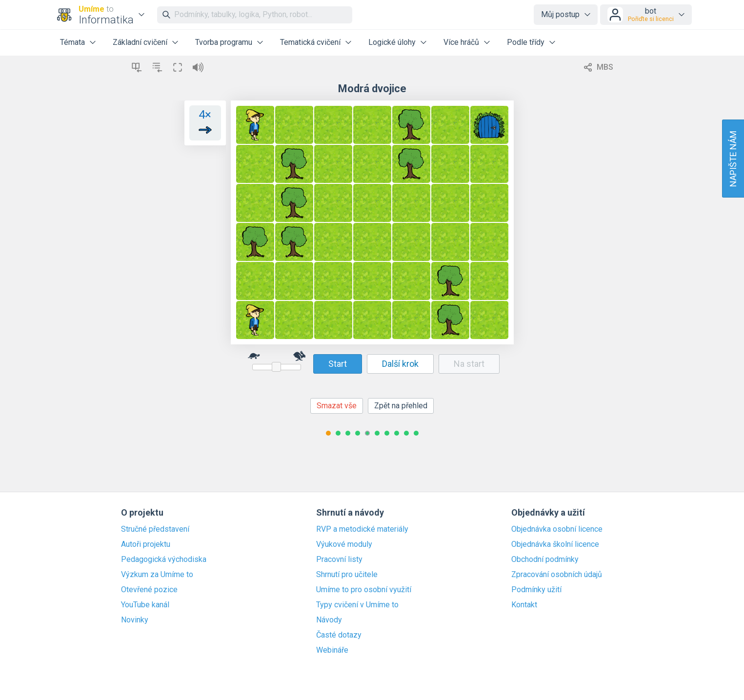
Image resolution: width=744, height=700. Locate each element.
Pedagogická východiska (164, 560)
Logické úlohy (392, 42)
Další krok (400, 364)
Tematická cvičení (310, 42)
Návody (329, 620)
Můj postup (560, 14)
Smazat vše (337, 406)
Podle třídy (526, 42)
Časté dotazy (339, 635)
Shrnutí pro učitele (347, 575)
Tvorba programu (224, 42)
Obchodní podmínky (545, 560)
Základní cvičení (140, 42)
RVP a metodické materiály (362, 529)
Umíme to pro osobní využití (364, 590)
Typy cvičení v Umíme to (357, 605)
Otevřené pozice (149, 590)
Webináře (332, 650)
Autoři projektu (146, 544)
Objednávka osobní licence (557, 529)
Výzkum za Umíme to (157, 575)
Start (338, 364)
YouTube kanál (145, 605)
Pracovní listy (339, 560)
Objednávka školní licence (555, 544)
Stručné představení (155, 529)
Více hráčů (461, 42)
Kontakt (524, 605)
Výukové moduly (344, 544)
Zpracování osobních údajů (557, 575)
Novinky (135, 620)
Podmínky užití (536, 590)
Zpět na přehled (401, 406)
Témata (72, 42)
